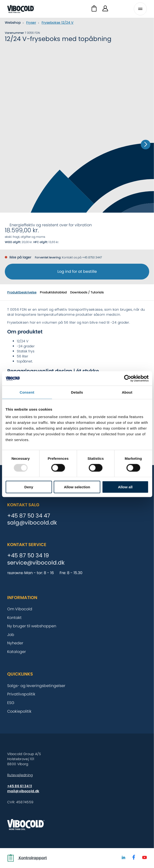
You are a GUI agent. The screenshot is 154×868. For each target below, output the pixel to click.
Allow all (125, 487)
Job (11, 635)
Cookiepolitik (19, 711)
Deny (29, 487)
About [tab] (127, 392)
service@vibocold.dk (36, 563)
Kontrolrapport (27, 858)
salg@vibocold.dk (32, 523)
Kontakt (14, 618)
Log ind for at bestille (77, 271)
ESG (11, 703)
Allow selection (77, 487)
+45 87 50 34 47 (29, 516)
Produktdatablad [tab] (53, 292)
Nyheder (15, 643)
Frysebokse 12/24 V (58, 23)
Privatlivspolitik (21, 694)
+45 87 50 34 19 (28, 556)
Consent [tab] (27, 392)
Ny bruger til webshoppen (32, 626)
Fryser (31, 23)
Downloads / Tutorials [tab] (87, 292)
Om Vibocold (20, 609)
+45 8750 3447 (92, 257)
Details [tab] (77, 392)
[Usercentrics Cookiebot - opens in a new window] (127, 378)
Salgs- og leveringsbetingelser (36, 686)
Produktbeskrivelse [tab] (22, 292)
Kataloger (17, 652)
